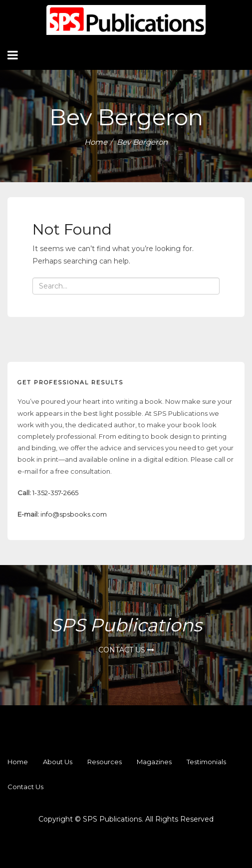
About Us (58, 762)
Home (96, 142)
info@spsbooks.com (74, 514)
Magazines (154, 762)
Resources (105, 762)
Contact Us (126, 650)
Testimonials (206, 762)
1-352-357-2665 (55, 493)
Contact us (25, 787)
